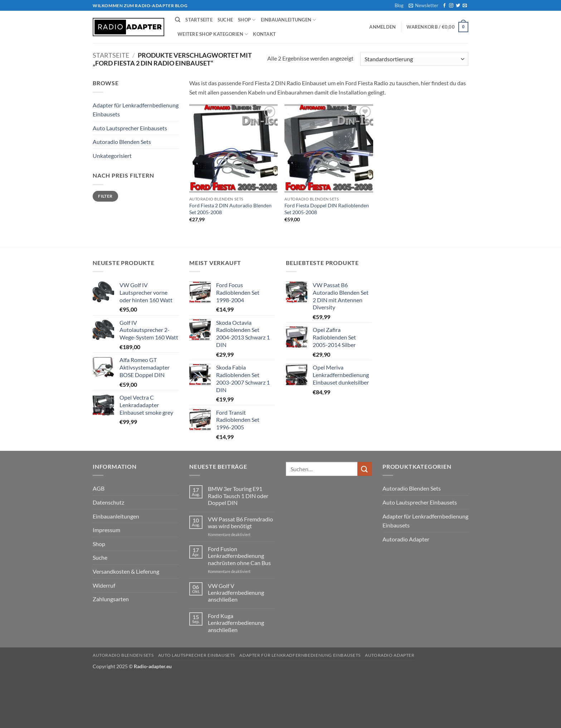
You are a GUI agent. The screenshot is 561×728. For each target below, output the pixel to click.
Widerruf (104, 585)
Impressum (106, 530)
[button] (423, 5)
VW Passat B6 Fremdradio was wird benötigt (240, 522)
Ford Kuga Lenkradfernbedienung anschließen (236, 623)
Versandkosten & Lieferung (126, 571)
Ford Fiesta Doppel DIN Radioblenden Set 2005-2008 (327, 209)
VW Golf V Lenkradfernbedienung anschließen (236, 592)
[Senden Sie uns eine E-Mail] (465, 6)
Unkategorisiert (112, 156)
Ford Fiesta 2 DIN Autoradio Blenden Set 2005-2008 (230, 209)
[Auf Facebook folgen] (444, 6)
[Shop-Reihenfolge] (414, 59)
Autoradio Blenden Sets (122, 142)
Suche (225, 20)
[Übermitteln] (365, 469)
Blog (399, 5)
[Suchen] (178, 20)
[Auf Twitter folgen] (458, 6)
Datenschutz (108, 502)
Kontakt (264, 34)
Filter (105, 196)
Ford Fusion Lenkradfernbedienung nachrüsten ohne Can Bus (239, 556)
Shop (247, 20)
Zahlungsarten (111, 599)
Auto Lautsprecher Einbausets (130, 128)
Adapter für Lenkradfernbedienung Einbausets (136, 110)
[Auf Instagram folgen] (451, 6)
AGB (99, 488)
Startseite (199, 20)
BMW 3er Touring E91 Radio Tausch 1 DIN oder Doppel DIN (238, 495)
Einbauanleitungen (289, 20)
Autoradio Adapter (406, 539)
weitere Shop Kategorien (213, 34)
